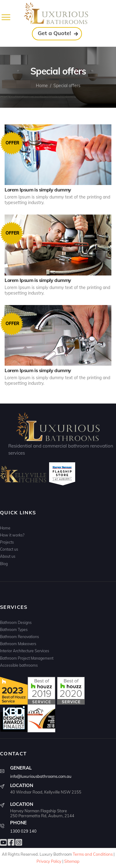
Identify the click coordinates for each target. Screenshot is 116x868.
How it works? (12, 535)
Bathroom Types (14, 630)
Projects (7, 542)
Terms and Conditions (93, 854)
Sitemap (72, 861)
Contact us (9, 549)
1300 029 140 (23, 831)
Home (42, 86)
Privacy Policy (49, 861)
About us (8, 556)
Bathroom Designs (16, 623)
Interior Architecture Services (25, 651)
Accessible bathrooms (19, 665)
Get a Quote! (54, 33)
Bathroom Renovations (19, 637)
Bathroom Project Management (27, 658)
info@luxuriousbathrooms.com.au (41, 776)
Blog (4, 564)
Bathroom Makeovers (18, 644)
